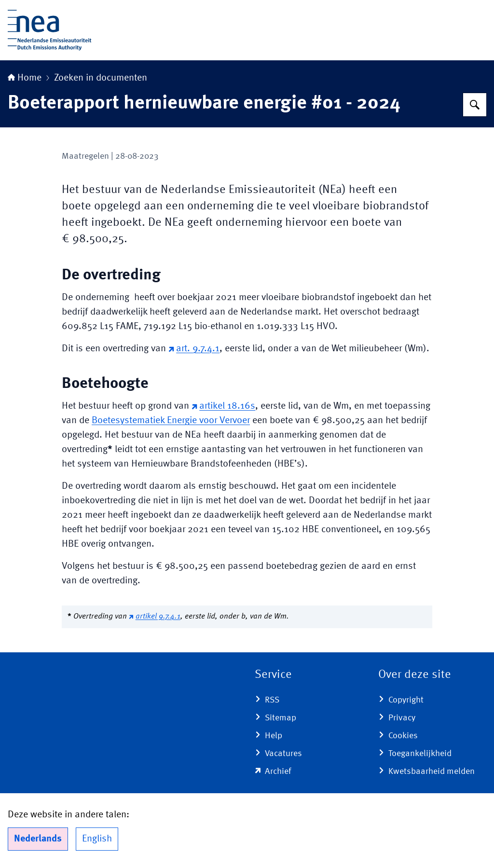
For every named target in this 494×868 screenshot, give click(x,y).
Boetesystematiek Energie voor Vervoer (171, 421)
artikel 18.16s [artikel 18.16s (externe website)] (223, 406)
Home (25, 78)
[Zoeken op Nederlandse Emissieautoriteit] (475, 105)
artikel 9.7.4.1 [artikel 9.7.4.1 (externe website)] (155, 617)
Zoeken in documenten (101, 78)
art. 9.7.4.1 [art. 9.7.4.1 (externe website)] (194, 349)
